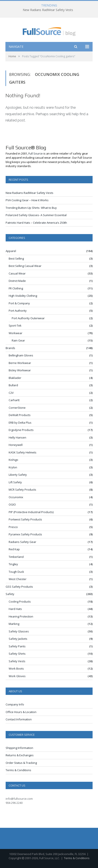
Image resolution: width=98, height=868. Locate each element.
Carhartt (14, 400)
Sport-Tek (15, 325)
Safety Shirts (17, 654)
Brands (10, 348)
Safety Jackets (18, 639)
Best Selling (16, 258)
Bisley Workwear (20, 370)
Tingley (13, 564)
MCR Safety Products (22, 490)
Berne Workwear (20, 363)
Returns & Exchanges (20, 755)
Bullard (13, 385)
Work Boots (16, 669)
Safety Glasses (19, 631)
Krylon (13, 467)
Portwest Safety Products (25, 519)
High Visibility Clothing (23, 296)
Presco (13, 527)
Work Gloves (17, 676)
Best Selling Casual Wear (25, 266)
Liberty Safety (18, 475)
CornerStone (17, 408)
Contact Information (19, 719)
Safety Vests (17, 661)
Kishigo (13, 460)
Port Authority (18, 311)
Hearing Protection (21, 616)
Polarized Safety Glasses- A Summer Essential (36, 215)
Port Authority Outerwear (28, 318)
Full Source (36, 153)
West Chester (18, 579)
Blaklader (15, 378)
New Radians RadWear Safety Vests (48, 10)
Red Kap (14, 549)
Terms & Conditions (18, 770)
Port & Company (19, 303)
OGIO (12, 504)
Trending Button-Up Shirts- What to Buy (31, 208)
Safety (10, 594)
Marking (14, 624)
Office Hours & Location (21, 712)
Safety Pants (17, 646)
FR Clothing (16, 288)
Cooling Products (20, 602)
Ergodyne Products (21, 430)
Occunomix (16, 497)
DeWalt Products (20, 415)
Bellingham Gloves (21, 355)
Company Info (15, 704)
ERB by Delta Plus (20, 423)
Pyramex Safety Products (25, 534)
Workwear (16, 333)
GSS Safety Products (19, 587)
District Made (17, 281)
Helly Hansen (17, 437)
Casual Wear (17, 273)
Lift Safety (15, 482)
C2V (11, 393)
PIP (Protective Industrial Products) (31, 512)
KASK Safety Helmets (23, 452)
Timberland (16, 557)
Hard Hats (15, 609)
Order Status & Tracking (21, 763)
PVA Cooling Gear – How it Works (27, 200)
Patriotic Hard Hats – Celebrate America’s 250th (36, 223)
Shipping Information (19, 748)
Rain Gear (18, 340)
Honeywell (16, 445)
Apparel (11, 251)
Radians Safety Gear (22, 542)
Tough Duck (16, 572)
